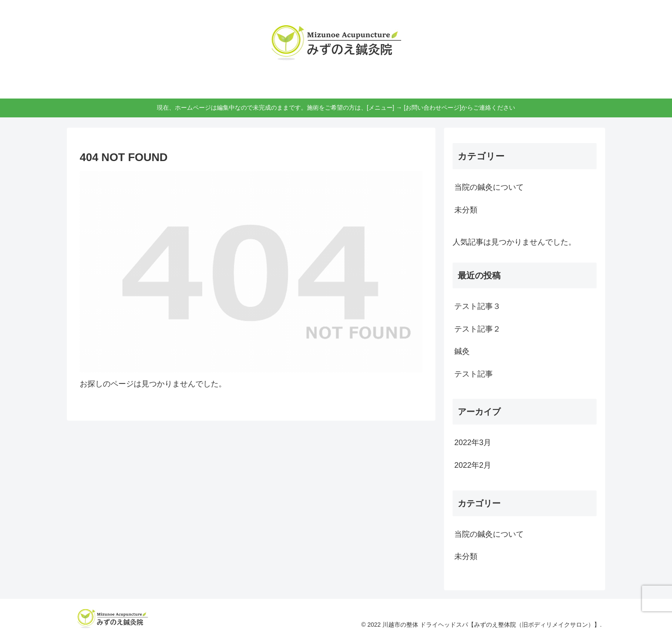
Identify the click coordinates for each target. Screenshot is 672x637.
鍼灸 (462, 351)
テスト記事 (474, 374)
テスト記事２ (477, 329)
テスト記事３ (477, 306)
